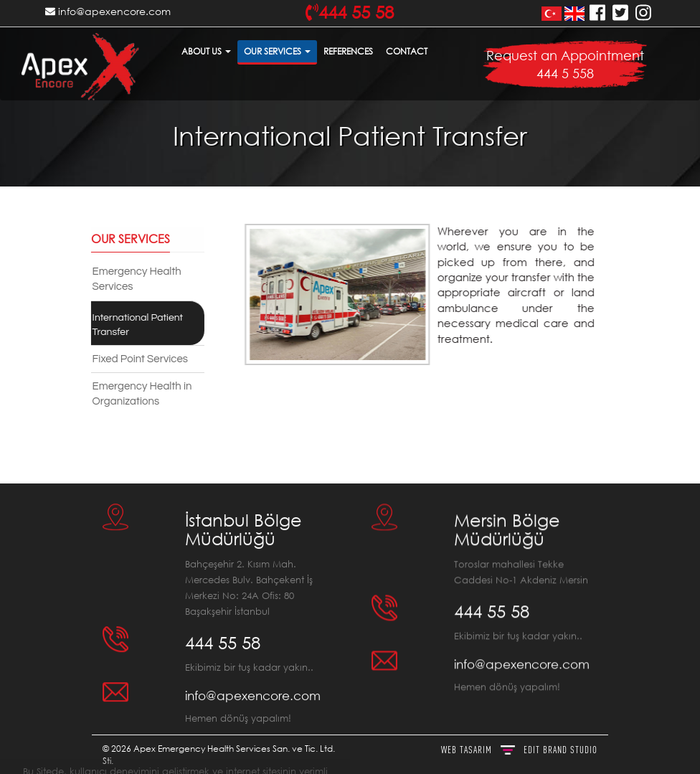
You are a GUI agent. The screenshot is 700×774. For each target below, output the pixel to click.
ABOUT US (206, 51)
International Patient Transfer (134, 325)
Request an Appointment (565, 55)
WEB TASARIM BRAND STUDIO (519, 750)
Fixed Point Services (137, 359)
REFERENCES (348, 51)
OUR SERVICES (277, 51)
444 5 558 (565, 73)
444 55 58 (223, 637)
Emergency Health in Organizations (139, 394)
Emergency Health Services (133, 279)
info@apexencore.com (108, 11)
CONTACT (407, 51)
